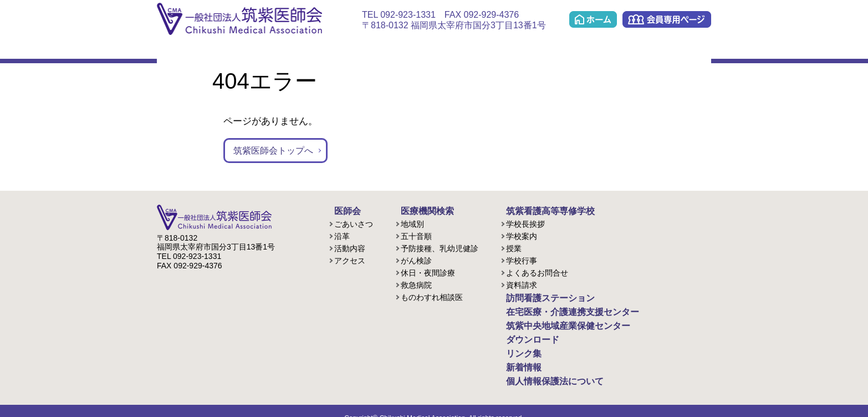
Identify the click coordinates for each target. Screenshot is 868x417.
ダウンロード (629, 50)
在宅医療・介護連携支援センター (425, 50)
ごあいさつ (354, 223)
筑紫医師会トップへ (276, 151)
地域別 (412, 223)
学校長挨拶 (525, 223)
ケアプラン (492, 50)
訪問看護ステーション (354, 50)
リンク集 (686, 50)
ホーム (593, 19)
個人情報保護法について (543, 369)
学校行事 (522, 260)
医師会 (181, 50)
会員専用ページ (667, 19)
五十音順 (416, 235)
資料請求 (522, 284)
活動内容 (350, 247)
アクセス (350, 260)
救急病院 (416, 284)
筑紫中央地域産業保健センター (560, 50)
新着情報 (516, 357)
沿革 (342, 235)
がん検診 (416, 260)
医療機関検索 (239, 50)
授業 (514, 247)
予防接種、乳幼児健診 (440, 247)
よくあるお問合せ (537, 272)
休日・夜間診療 (428, 272)
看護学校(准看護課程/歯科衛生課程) (296, 50)
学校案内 (522, 235)
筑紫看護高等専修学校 (539, 211)
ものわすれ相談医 (432, 296)
